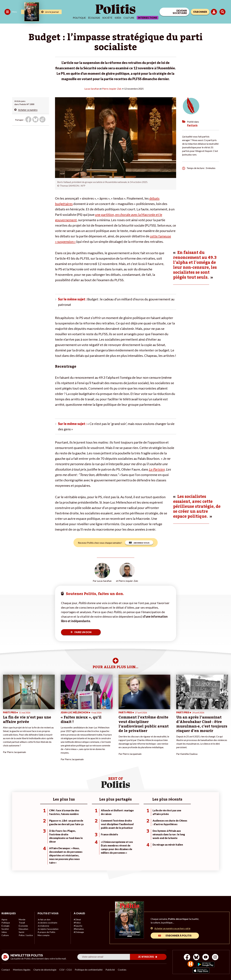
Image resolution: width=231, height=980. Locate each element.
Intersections (148, 18)
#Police (77, 923)
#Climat (77, 919)
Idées (118, 18)
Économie (23, 926)
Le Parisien (157, 469)
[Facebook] (187, 957)
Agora (4, 919)
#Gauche (78, 926)
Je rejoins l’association (48, 929)
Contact (6, 970)
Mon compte (44, 935)
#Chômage (79, 932)
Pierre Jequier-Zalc (112, 89)
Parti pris (192, 125)
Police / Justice (26, 935)
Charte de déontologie (45, 970)
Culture (129, 18)
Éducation (23, 929)
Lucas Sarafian (92, 89)
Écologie (94, 18)
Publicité (110, 970)
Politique (79, 18)
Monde (22, 919)
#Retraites (79, 929)
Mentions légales (22, 970)
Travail (22, 923)
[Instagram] (215, 957)
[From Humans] (191, 964)
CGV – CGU (66, 970)
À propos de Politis (46, 932)
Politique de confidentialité (89, 970)
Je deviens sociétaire (47, 923)
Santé (22, 932)
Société (107, 18)
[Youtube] (206, 957)
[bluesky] (196, 957)
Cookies (122, 970)
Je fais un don (44, 919)
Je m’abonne (43, 926)
